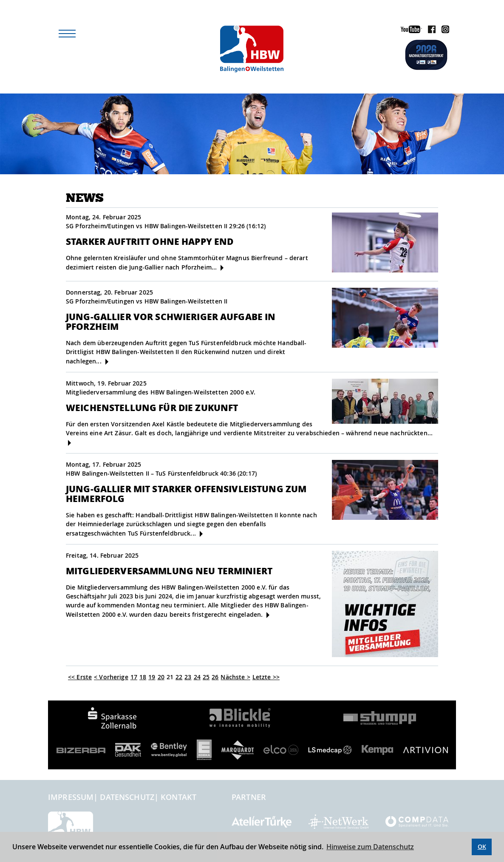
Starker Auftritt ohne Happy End (150, 241)
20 (161, 677)
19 (152, 677)
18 (143, 677)
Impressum (71, 797)
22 (179, 677)
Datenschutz (127, 797)
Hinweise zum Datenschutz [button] (370, 847)
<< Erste (80, 677)
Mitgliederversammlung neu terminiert (169, 571)
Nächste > (235, 677)
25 (206, 677)
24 (197, 677)
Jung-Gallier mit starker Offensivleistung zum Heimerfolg (186, 493)
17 (134, 677)
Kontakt (178, 797)
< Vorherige (111, 677)
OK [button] (482, 846)
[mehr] (222, 268)
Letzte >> (266, 677)
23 (188, 677)
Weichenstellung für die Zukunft (152, 407)
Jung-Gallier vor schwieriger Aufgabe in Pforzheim (171, 321)
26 (215, 677)
